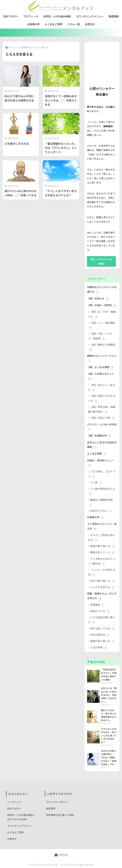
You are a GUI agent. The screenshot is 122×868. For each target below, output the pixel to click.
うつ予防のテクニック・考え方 (102, 526)
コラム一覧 (74, 24)
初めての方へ (11, 16)
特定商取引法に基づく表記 (60, 815)
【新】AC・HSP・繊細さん (102, 314)
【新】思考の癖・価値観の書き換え (102, 409)
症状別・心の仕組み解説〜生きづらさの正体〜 (21, 817)
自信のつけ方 (100, 611)
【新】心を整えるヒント (101, 376)
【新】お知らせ (98, 299)
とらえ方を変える (103, 587)
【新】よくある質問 (101, 367)
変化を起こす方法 (103, 629)
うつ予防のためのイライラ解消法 (102, 561)
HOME (61, 855)
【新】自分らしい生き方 (102, 387)
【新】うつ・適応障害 (102, 325)
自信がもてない (101, 511)
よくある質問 (97, 454)
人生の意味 (99, 647)
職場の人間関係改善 (101, 502)
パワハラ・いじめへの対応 (102, 427)
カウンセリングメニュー (90, 16)
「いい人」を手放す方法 (102, 572)
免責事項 (51, 808)
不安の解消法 (100, 635)
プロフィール (31, 16)
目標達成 (98, 605)
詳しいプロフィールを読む (101, 261)
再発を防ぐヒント (103, 552)
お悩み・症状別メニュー (101, 463)
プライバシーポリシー (58, 802)
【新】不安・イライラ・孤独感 (100, 336)
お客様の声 (33, 24)
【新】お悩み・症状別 (102, 305)
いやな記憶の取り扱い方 (102, 620)
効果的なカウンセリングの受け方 (102, 290)
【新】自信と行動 (103, 418)
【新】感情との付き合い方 (102, 398)
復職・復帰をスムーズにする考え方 (102, 596)
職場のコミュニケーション (102, 358)
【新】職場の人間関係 (102, 347)
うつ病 (96, 483)
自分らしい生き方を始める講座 (102, 445)
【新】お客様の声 (99, 436)
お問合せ (90, 24)
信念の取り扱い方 (103, 581)
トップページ (14, 802)
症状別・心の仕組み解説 (57, 16)
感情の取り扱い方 (103, 641)
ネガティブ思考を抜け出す (102, 538)
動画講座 (114, 16)
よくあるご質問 (53, 24)
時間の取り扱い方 (103, 546)
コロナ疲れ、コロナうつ (102, 474)
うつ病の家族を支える (102, 491)
